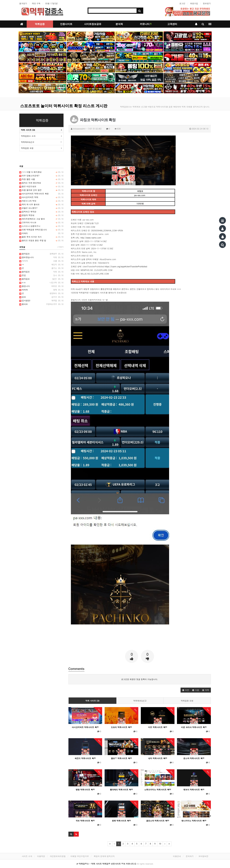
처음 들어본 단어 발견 (41, 190)
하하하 (41, 290)
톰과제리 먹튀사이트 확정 (121, 790)
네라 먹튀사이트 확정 (158, 758)
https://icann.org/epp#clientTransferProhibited (126, 266)
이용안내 (177, 856)
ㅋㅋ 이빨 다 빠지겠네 (41, 172)
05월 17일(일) (52, 3)
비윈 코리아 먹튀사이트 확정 (194, 727)
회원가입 (194, 3)
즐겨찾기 (23, 3)
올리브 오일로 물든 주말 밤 (41, 240)
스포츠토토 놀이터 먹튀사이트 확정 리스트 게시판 (64, 106)
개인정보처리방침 (58, 856)
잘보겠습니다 (41, 257)
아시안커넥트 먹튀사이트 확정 (85, 727)
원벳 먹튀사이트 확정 (121, 821)
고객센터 (172, 24)
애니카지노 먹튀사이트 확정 (194, 821)
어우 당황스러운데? (41, 176)
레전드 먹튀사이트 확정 (85, 758)
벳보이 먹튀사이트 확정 (194, 790)
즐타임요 (41, 254)
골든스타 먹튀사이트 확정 (158, 821)
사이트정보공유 (93, 24)
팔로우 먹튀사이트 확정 (121, 758)
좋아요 (41, 304)
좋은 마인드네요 (41, 186)
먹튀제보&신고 (140, 701)
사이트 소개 (27, 856)
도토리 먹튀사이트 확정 (121, 727)
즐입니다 (41, 286)
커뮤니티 (146, 24)
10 (160, 844)
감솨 (41, 297)
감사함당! (41, 301)
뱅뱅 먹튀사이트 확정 (85, 790)
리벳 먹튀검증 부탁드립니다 (41, 230)
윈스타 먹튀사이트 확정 (194, 758)
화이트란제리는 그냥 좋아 (41, 219)
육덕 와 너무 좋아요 (41, 204)
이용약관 (41, 856)
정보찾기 (207, 3)
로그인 (182, 3)
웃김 (41, 275)
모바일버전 (203, 856)
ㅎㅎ (41, 283)
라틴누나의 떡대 (41, 201)
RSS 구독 (36, 3)
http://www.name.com (91, 238)
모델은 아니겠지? (41, 208)
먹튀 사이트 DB (92, 701)
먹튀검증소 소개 (28, 136)
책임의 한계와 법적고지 (104, 856)
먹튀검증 (40, 24)
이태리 (41, 233)
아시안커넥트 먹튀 (41, 197)
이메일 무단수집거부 (80, 856)
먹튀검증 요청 (187, 701)
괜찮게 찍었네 (41, 215)
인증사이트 (66, 24)
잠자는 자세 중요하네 (41, 183)
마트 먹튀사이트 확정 (158, 727)
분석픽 (119, 24)
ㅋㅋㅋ (41, 261)
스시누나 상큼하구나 (41, 226)
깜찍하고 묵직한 (41, 212)
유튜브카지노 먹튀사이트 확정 (158, 790)
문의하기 (190, 856)
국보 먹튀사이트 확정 (85, 821)
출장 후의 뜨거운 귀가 (41, 237)
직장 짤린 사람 (41, 179)
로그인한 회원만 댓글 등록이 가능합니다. (140, 679)
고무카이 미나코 (41, 222)
